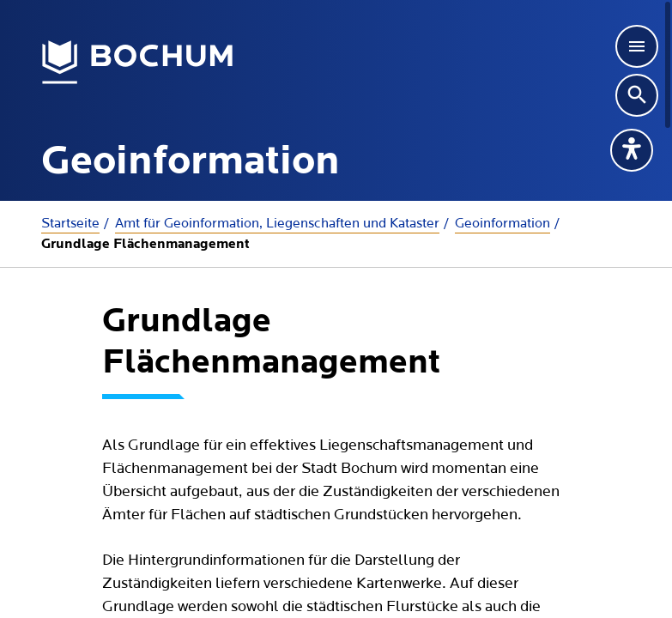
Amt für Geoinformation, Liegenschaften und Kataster (277, 223)
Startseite (70, 223)
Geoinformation (502, 223)
